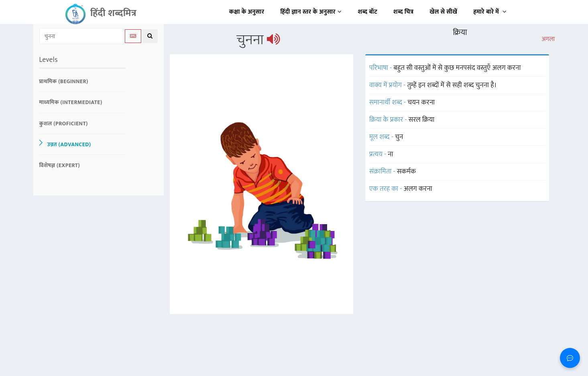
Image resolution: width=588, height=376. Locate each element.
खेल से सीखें (443, 12)
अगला (548, 39)
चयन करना (421, 102)
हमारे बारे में (490, 12)
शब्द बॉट (368, 12)
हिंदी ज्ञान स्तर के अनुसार (311, 12)
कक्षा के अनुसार (247, 12)
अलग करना (418, 189)
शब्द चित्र (403, 12)
